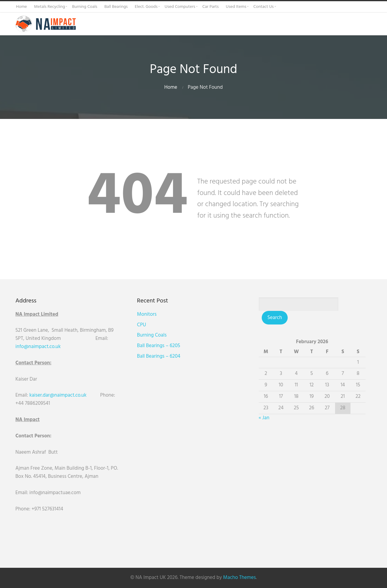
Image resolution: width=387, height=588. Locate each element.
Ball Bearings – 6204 (162, 356)
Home (171, 87)
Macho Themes (239, 578)
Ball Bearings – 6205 (162, 346)
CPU (145, 325)
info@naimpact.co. (35, 347)
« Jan (270, 418)
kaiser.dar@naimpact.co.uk (59, 395)
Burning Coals (155, 335)
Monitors (150, 314)
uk (58, 347)
